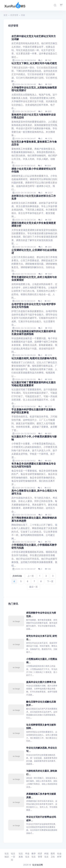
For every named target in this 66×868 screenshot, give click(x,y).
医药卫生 (53, 855)
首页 (5, 15)
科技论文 (46, 855)
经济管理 (14, 15)
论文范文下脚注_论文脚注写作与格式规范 (34, 63)
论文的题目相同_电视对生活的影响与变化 (34, 358)
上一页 (31, 576)
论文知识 (7, 855)
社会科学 (59, 855)
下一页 (50, 581)
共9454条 (17, 576)
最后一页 (33, 587)
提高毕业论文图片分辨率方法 (41, 682)
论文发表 (21, 855)
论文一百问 (13, 857)
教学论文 (34, 855)
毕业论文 (27, 855)
